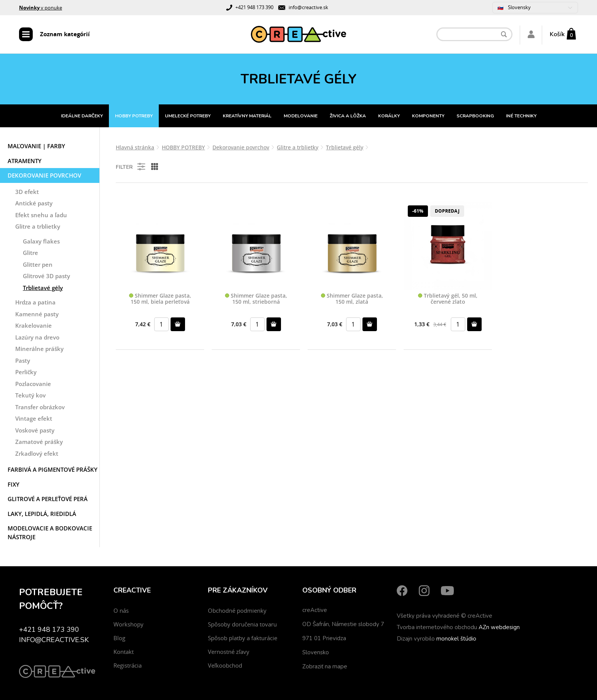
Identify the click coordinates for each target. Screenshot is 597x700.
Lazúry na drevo (37, 337)
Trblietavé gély (43, 288)
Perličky (26, 372)
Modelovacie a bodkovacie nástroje (50, 533)
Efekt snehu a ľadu (41, 215)
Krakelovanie (34, 325)
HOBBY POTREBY (134, 116)
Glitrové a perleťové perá (48, 499)
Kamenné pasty (37, 314)
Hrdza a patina (35, 302)
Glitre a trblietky (38, 226)
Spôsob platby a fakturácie (243, 638)
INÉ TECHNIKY (521, 116)
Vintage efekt (34, 418)
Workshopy (128, 624)
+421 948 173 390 (254, 7)
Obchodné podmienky (237, 610)
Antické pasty (34, 203)
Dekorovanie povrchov (44, 175)
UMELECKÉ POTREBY (188, 116)
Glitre (30, 253)
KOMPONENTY (428, 116)
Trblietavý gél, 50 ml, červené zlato (448, 299)
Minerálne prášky (39, 349)
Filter (131, 167)
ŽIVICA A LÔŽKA (348, 116)
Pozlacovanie (33, 384)
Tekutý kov (30, 395)
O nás (121, 610)
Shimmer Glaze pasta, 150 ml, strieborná (256, 299)
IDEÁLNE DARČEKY (82, 116)
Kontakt (124, 652)
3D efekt (27, 192)
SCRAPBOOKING (475, 116)
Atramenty (25, 161)
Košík (557, 34)
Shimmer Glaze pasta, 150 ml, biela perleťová (160, 299)
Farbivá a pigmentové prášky (53, 469)
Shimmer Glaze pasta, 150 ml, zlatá (352, 299)
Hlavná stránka (135, 147)
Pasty (23, 360)
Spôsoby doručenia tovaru (242, 624)
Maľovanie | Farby (36, 146)
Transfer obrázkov (40, 407)
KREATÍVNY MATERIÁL (247, 116)
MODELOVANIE (301, 116)
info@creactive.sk (308, 7)
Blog (119, 638)
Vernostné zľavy (229, 652)
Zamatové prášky (39, 442)
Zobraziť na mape (325, 666)
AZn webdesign (499, 627)
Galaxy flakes (41, 241)
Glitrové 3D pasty (46, 276)
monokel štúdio (456, 639)
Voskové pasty (35, 430)
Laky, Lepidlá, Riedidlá (42, 514)
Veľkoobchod (225, 665)
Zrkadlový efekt (37, 453)
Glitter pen (38, 264)
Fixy (14, 484)
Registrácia (128, 665)
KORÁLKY (389, 116)
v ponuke (41, 8)
